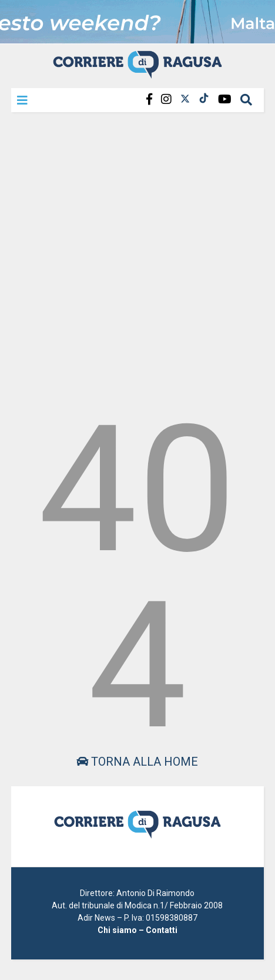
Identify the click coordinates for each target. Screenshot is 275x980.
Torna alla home (137, 762)
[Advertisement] (137, 257)
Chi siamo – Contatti (137, 930)
